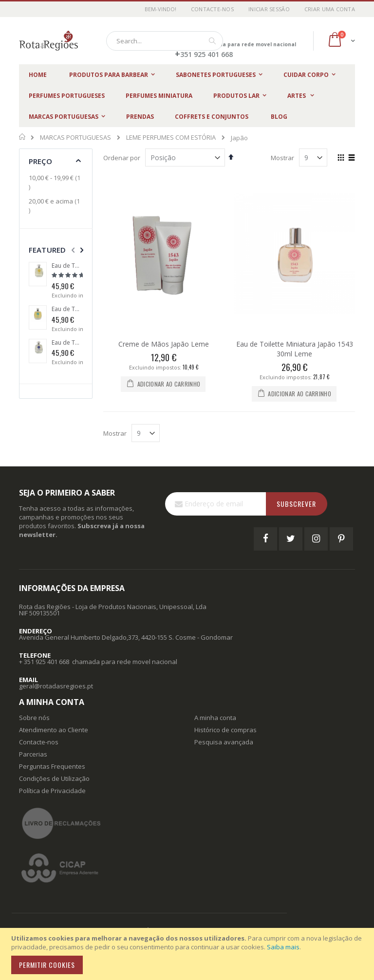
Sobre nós (34, 718)
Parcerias (33, 754)
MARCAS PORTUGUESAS (75, 138)
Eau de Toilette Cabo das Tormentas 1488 (67, 343)
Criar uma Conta (330, 9)
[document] (188, 954)
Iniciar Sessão (269, 9)
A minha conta (215, 718)
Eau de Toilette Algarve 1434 (67, 309)
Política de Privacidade (52, 791)
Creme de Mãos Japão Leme (164, 344)
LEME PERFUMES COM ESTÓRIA (171, 138)
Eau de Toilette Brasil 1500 (67, 266)
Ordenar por (122, 158)
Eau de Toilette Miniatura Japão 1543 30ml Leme (295, 349)
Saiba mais (283, 947)
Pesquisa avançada (224, 742)
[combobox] (165, 41)
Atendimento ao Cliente (54, 730)
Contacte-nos (212, 9)
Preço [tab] (40, 161)
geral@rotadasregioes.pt (56, 686)
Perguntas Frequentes (52, 766)
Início (23, 137)
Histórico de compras (225, 730)
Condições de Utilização (54, 778)
